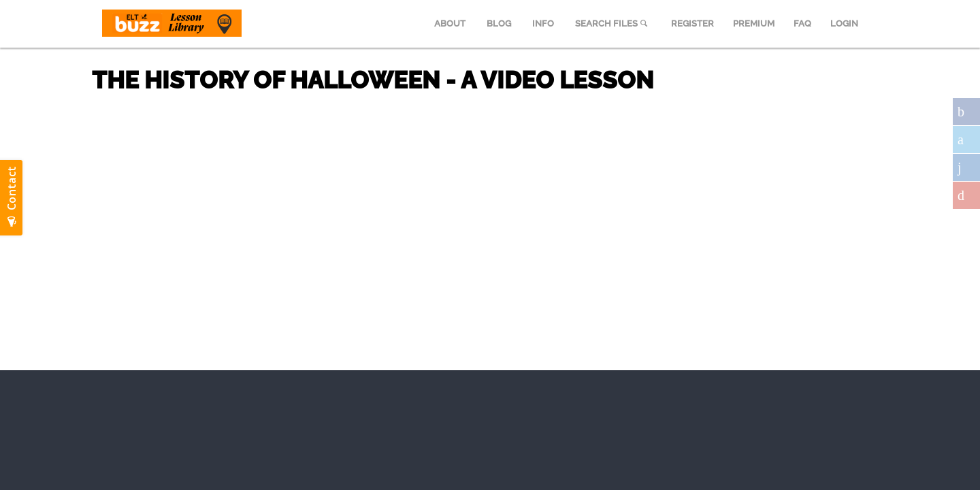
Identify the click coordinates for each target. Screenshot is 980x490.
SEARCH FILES (612, 23)
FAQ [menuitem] (802, 23)
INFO (543, 23)
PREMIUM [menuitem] (754, 23)
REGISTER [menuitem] (692, 23)
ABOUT (450, 23)
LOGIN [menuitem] (844, 23)
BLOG (499, 23)
